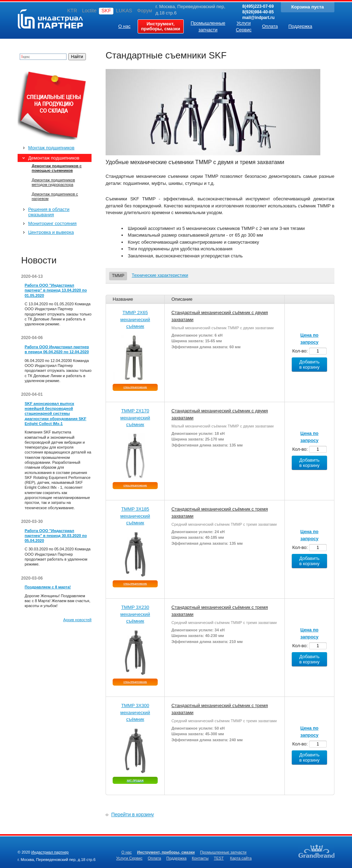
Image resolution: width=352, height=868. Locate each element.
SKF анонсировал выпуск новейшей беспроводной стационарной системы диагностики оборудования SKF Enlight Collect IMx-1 (55, 414)
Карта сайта (241, 858)
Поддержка (177, 858)
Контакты (200, 858)
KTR (72, 11)
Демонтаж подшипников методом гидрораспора (53, 182)
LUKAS (124, 11)
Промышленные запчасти (223, 852)
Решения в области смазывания (49, 212)
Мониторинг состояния (52, 223)
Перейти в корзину (133, 814)
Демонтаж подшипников (54, 158)
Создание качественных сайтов (316, 851)
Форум (144, 11)
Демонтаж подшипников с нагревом (55, 196)
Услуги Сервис (129, 858)
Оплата (155, 858)
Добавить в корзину (309, 364)
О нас (127, 852)
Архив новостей (77, 620)
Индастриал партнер (50, 19)
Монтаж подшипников (51, 148)
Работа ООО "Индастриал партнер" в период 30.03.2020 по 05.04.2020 (56, 536)
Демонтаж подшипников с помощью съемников (57, 168)
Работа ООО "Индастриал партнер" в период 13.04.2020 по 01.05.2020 (56, 290)
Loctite (89, 11)
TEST (219, 858)
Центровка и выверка (51, 232)
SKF (106, 11)
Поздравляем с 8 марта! (48, 587)
